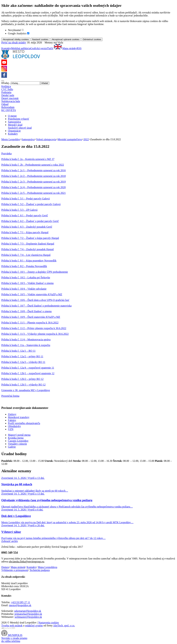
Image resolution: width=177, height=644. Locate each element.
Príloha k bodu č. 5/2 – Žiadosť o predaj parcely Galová (31, 204)
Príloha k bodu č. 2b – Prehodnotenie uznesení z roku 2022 (33, 165)
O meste (12, 116)
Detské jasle (8, 95)
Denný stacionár (10, 98)
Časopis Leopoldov (18, 441)
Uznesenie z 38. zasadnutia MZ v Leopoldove (26, 390)
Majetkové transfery (19, 417)
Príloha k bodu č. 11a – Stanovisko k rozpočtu (26, 345)
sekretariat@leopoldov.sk (28, 611)
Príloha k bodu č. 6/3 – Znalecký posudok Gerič (27, 227)
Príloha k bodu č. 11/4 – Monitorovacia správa (26, 339)
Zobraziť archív (10, 541)
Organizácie (14, 131)
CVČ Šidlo (7, 89)
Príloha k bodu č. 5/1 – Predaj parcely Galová (25, 199)
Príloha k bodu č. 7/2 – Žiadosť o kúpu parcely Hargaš (30, 238)
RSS (79, 48)
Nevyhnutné (14, 30)
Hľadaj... (6, 83)
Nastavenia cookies (49, 623)
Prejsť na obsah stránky (14, 43)
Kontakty (6, 48)
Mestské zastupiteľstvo (70, 139)
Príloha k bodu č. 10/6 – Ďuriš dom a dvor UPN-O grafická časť (35, 300)
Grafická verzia (39, 48)
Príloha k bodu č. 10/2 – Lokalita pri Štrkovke (26, 277)
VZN (11, 429)
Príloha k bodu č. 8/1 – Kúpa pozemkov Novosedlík (29, 261)
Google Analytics (17, 33)
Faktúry (12, 420)
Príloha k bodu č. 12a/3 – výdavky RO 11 (23, 362)
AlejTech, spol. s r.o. (64, 626)
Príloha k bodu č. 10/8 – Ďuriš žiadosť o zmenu (26, 311)
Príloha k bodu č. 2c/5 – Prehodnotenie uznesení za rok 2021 (34, 193)
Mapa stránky (70, 48)
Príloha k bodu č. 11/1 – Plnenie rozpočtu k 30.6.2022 (30, 323)
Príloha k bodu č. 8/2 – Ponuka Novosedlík (24, 266)
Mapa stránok (18, 567)
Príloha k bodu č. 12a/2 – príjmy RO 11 (22, 356)
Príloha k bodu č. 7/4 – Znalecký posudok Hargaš (28, 249)
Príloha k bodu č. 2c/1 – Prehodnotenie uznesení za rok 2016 (34, 170)
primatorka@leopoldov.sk (28, 614)
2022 (86, 139)
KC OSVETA (9, 110)
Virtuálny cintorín (17, 444)
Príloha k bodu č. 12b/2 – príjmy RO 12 (22, 379)
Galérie (12, 447)
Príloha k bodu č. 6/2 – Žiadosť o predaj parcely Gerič (30, 221)
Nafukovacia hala (11, 101)
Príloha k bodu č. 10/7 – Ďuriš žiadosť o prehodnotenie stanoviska (36, 306)
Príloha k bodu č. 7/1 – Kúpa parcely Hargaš (25, 232)
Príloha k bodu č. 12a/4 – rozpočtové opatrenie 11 (28, 368)
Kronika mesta (16, 438)
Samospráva (14, 122)
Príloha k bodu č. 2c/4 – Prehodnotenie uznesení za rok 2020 (34, 187)
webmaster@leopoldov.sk (28, 617)
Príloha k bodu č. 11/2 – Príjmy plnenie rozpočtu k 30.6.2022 (34, 328)
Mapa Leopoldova (47, 567)
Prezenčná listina (10, 396)
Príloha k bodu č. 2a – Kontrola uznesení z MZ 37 (28, 159)
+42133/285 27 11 (20, 602)
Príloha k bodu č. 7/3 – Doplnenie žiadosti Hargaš (28, 244)
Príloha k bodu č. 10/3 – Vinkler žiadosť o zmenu (27, 283)
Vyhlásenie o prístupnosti (15, 570)
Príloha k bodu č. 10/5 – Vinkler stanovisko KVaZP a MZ (32, 294)
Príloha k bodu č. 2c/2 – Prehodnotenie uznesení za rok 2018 (34, 176)
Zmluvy (12, 414)
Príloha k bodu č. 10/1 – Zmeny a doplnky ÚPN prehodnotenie (35, 272)
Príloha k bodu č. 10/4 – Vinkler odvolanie (24, 289)
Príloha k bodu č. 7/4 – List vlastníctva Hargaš (26, 255)
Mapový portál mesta (19, 435)
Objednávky (14, 426)
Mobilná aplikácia (21, 48)
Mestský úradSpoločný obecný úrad (20, 126)
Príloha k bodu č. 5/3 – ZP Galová (19, 210)
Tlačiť (50, 48)
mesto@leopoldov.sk (20, 605)
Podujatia (6, 92)
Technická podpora (40, 570)
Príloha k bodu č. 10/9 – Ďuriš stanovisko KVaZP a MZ (31, 317)
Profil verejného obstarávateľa (24, 423)
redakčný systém (34, 626)
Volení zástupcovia (46, 139)
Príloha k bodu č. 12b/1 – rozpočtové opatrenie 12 (28, 373)
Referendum (8, 107)
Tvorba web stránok (12, 626)
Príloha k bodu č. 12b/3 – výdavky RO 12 (23, 385)
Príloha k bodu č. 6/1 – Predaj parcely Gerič (25, 215)
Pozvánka (6, 153)
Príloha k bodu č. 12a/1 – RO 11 (18, 351)
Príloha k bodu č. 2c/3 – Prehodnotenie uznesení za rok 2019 (34, 182)
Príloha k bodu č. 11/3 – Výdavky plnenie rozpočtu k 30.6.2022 (35, 334)
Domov (5, 567)
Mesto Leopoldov (11, 139)
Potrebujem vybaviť (19, 119)
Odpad (5, 104)
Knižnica (6, 86)
